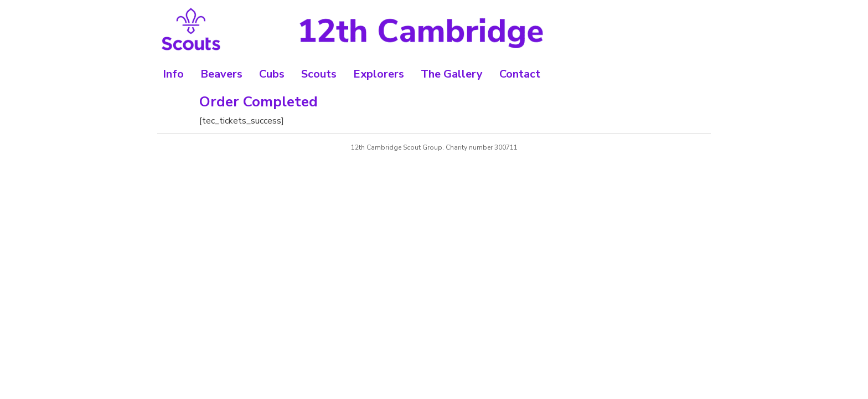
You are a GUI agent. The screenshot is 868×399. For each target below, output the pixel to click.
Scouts (319, 74)
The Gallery (452, 74)
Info (173, 74)
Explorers (379, 74)
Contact (520, 74)
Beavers (221, 74)
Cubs (272, 74)
